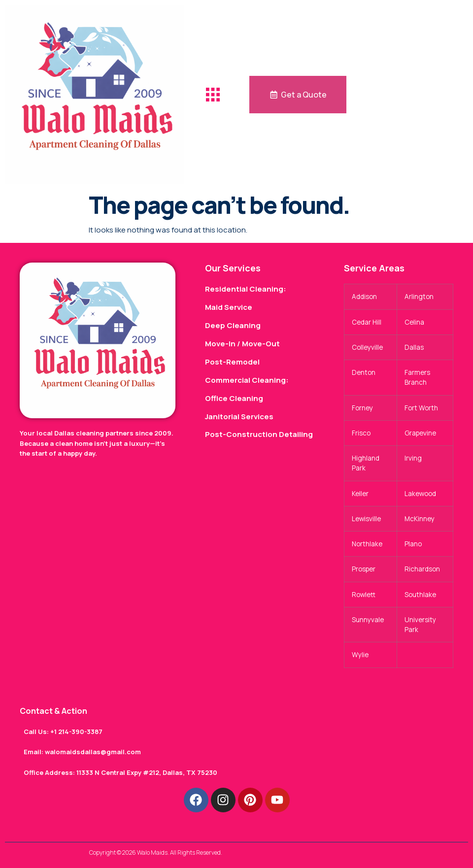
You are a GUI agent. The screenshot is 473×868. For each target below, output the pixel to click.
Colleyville (367, 347)
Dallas (414, 347)
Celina (414, 322)
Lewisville (366, 519)
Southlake (420, 595)
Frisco (361, 433)
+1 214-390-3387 (76, 732)
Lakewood (420, 494)
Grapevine (420, 433)
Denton (364, 372)
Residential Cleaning (244, 289)
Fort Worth (421, 408)
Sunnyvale (368, 620)
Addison (364, 297)
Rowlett (364, 595)
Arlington (419, 297)
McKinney (420, 519)
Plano (413, 544)
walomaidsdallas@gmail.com (93, 752)
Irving (413, 458)
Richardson (422, 569)
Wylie (360, 655)
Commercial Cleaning (245, 380)
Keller (360, 494)
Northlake (367, 544)
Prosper (364, 569)
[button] (213, 95)
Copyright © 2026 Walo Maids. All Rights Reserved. (156, 852)
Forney (362, 408)
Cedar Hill (367, 322)
